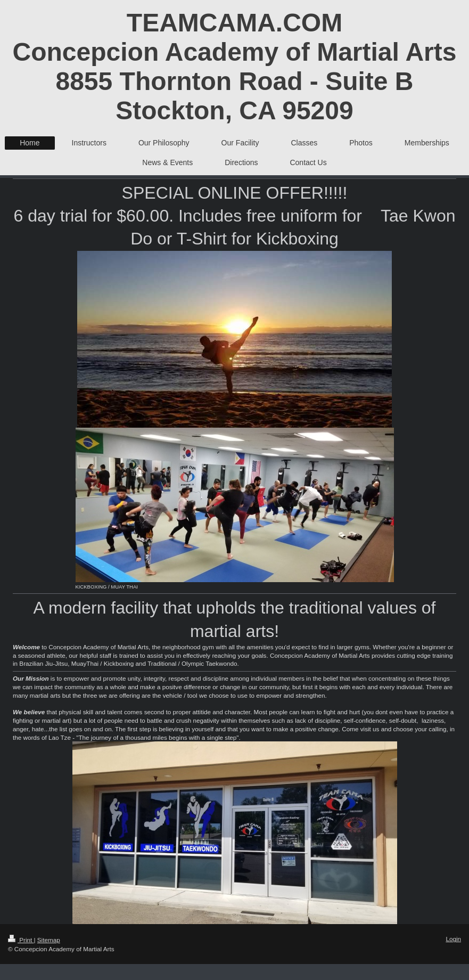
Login (453, 939)
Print (21, 940)
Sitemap (49, 940)
